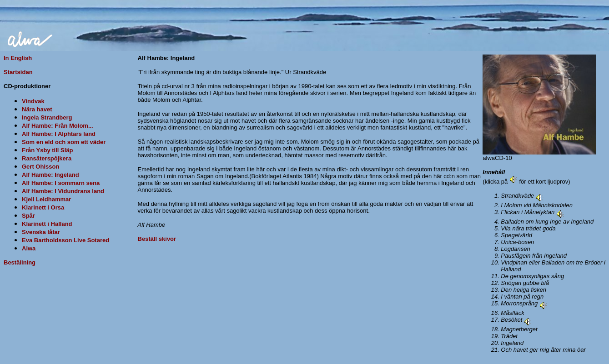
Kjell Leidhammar (46, 199)
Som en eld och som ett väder (64, 142)
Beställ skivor (157, 239)
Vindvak (33, 101)
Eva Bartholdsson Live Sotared (65, 240)
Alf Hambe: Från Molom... (58, 126)
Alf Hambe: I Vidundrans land (63, 191)
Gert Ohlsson (40, 167)
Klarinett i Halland (47, 224)
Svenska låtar (41, 232)
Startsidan (18, 72)
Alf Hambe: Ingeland (50, 175)
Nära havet (37, 109)
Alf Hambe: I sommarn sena (61, 183)
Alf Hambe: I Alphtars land (59, 134)
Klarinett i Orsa (43, 207)
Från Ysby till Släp (47, 150)
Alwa (29, 248)
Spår (28, 216)
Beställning (20, 262)
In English (18, 58)
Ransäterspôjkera (47, 158)
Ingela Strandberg (47, 117)
